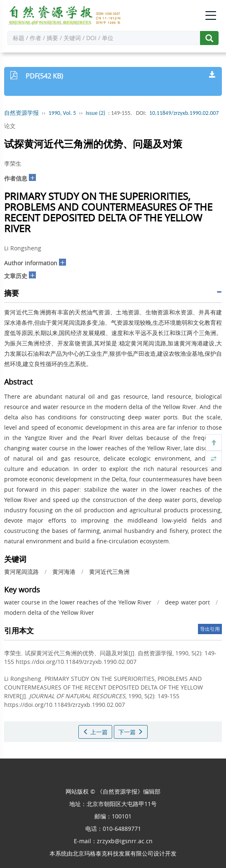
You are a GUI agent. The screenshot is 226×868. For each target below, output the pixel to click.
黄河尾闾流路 (21, 572)
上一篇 (95, 732)
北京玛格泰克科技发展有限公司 (113, 853)
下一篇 (131, 732)
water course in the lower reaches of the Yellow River (78, 602)
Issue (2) (96, 113)
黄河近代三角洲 (109, 572)
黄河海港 (64, 572)
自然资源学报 (21, 113)
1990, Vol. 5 (62, 113)
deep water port (187, 602)
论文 (10, 126)
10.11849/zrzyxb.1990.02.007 (184, 113)
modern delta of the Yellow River (49, 612)
